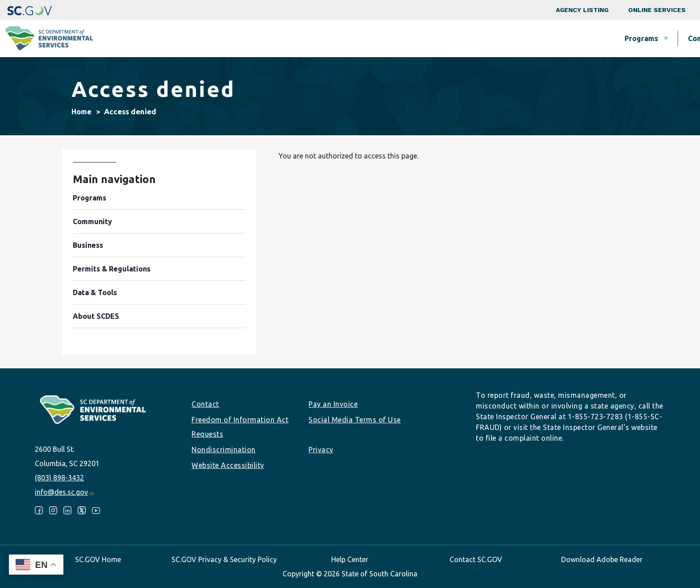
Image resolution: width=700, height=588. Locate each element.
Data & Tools (565, 38)
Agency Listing (582, 10)
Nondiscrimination (224, 450)
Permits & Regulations (474, 38)
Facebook (39, 510)
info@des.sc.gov (65, 492)
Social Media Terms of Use (355, 420)
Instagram (53, 510)
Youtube (96, 510)
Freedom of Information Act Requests (240, 427)
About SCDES (640, 38)
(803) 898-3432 (59, 478)
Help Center (350, 559)
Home (81, 112)
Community (325, 38)
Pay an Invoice (333, 404)
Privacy (321, 450)
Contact (205, 404)
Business (390, 38)
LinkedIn (67, 510)
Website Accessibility (228, 465)
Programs (259, 38)
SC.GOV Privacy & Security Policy (224, 559)
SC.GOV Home (98, 559)
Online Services (657, 10)
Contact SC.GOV (476, 559)
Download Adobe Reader (602, 559)
